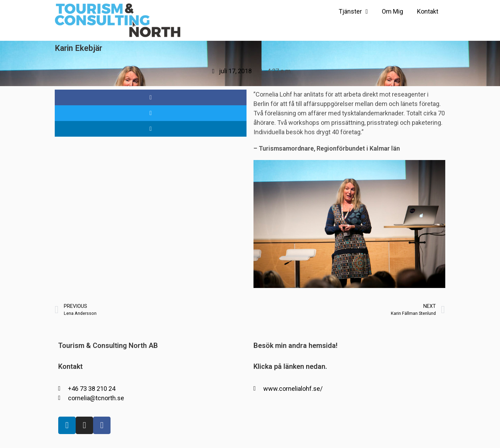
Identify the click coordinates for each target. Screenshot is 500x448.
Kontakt (428, 11)
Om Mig (392, 11)
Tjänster (353, 12)
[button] (151, 97)
